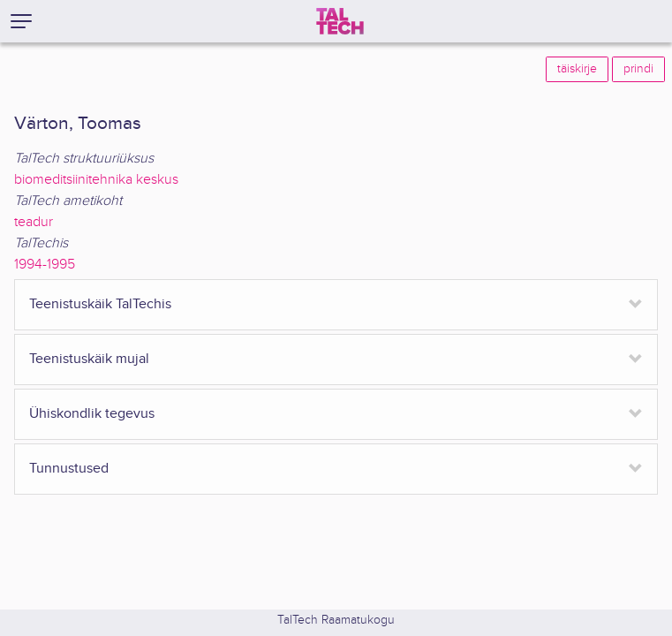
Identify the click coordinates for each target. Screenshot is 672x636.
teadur (34, 222)
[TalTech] (340, 21)
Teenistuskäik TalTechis (100, 304)
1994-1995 (45, 265)
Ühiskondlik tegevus (92, 414)
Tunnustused (69, 469)
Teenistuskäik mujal (89, 359)
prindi (638, 69)
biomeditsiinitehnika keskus (96, 180)
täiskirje (577, 69)
